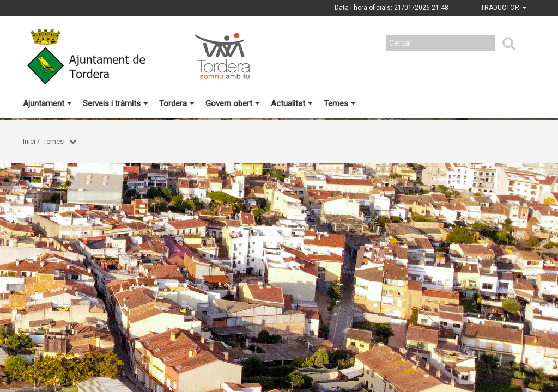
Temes (340, 103)
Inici (29, 141)
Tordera (177, 103)
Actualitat (292, 103)
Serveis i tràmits (116, 103)
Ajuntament (47, 103)
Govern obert (233, 103)
